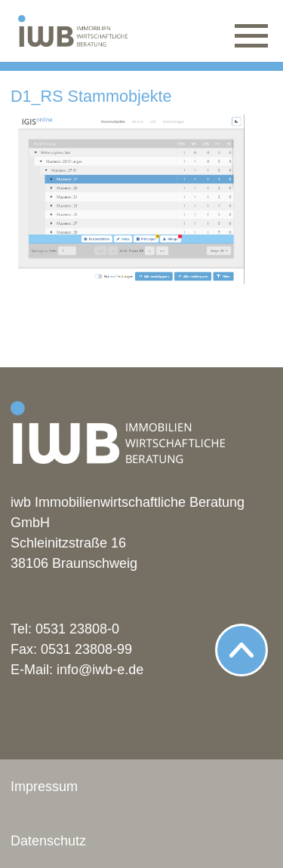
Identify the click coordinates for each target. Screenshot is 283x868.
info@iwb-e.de (100, 670)
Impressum (44, 787)
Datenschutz (48, 841)
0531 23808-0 (77, 629)
